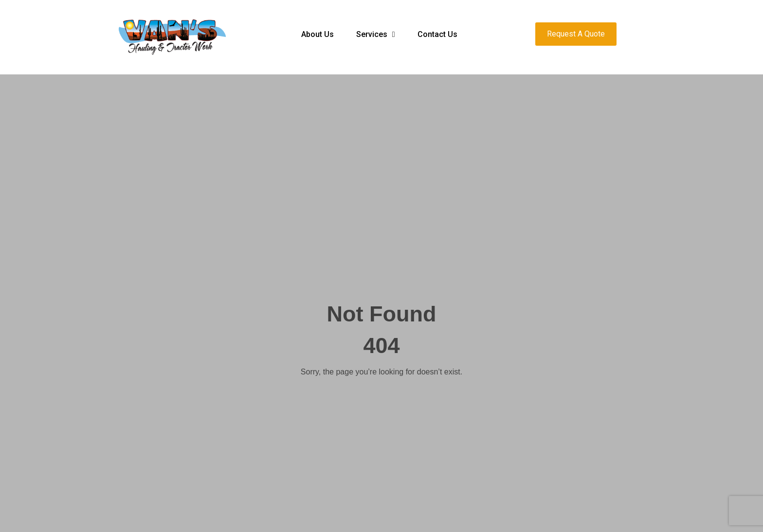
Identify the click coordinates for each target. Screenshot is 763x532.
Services (376, 34)
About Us (318, 34)
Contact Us (437, 34)
